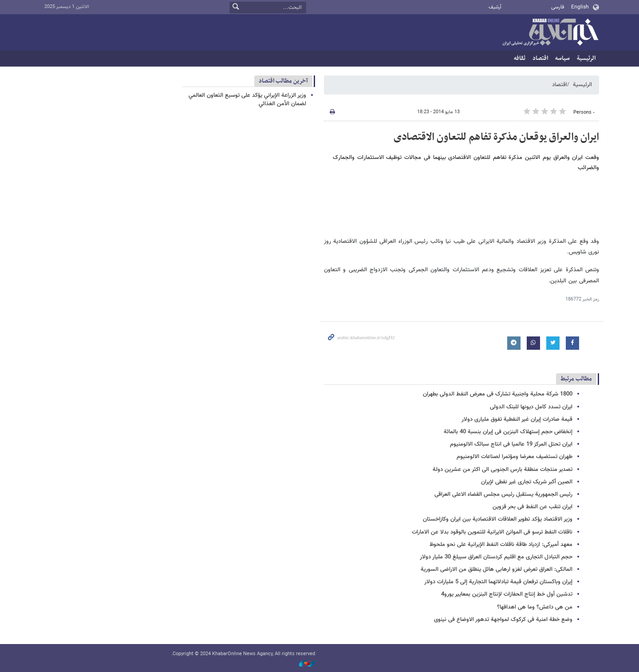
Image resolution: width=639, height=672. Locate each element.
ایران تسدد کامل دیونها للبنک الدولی (531, 407)
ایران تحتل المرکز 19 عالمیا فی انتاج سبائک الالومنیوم (511, 444)
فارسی (558, 7)
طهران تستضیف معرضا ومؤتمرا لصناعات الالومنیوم (515, 457)
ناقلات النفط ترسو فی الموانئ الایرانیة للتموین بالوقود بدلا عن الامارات (492, 532)
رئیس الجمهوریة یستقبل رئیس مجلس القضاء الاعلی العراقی (503, 494)
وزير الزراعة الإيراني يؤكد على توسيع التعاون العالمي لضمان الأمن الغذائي (247, 100)
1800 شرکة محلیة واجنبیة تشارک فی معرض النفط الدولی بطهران (498, 394)
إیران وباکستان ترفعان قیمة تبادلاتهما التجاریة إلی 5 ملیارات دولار (498, 582)
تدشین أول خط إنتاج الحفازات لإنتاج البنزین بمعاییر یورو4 (507, 594)
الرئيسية (586, 58)
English (580, 7)
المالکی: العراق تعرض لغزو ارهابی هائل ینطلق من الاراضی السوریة (497, 569)
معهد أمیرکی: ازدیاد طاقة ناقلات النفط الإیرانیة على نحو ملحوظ (501, 545)
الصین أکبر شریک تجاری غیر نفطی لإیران (527, 482)
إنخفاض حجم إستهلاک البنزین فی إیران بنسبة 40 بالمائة (508, 432)
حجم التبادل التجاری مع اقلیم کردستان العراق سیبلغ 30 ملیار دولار (496, 557)
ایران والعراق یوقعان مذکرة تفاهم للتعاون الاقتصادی (496, 137)
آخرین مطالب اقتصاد (283, 81)
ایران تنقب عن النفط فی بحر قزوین (532, 507)
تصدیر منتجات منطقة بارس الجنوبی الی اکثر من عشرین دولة (503, 470)
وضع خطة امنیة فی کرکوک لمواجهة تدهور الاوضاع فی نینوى (503, 620)
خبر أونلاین (550, 33)
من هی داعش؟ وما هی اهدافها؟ (535, 607)
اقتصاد (540, 58)
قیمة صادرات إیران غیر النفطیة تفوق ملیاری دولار (517, 419)
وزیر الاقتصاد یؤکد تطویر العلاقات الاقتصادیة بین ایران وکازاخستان (498, 519)
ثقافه (520, 58)
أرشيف (495, 7)
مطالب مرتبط (576, 379)
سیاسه (562, 58)
